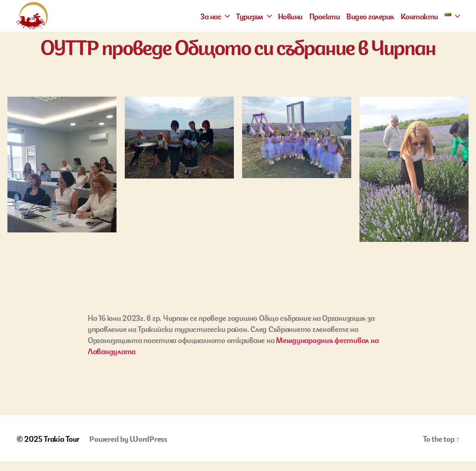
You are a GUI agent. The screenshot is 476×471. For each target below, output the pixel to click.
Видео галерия (370, 21)
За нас (211, 21)
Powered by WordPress (128, 448)
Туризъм (250, 21)
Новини (290, 21)
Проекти (325, 21)
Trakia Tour (62, 448)
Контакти (419, 21)
